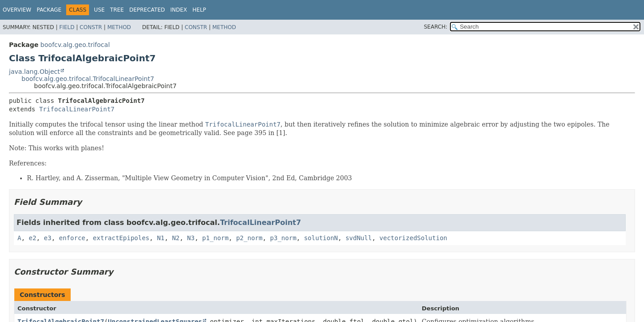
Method (119, 27)
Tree (117, 10)
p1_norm (215, 238)
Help (199, 10)
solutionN (321, 238)
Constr (91, 27)
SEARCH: (436, 27)
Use (99, 10)
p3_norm (283, 238)
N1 (161, 238)
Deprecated (147, 10)
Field (67, 27)
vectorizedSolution (413, 238)
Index (179, 10)
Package (49, 10)
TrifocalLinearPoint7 (77, 109)
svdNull (358, 238)
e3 (48, 238)
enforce (72, 238)
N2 (176, 238)
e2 (32, 238)
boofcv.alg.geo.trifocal (75, 45)
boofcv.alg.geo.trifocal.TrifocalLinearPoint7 (88, 79)
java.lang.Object (34, 72)
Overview (17, 10)
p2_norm (249, 238)
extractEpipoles (121, 238)
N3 (191, 238)
